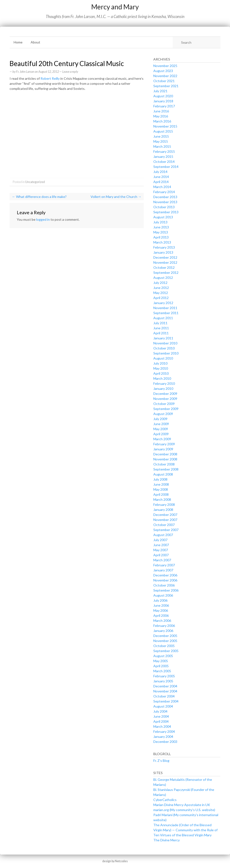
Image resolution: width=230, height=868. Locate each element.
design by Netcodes (115, 861)
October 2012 (164, 267)
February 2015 (164, 151)
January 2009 (163, 449)
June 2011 (161, 328)
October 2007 (164, 525)
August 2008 (163, 474)
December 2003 (165, 742)
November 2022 (165, 76)
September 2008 (166, 469)
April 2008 (161, 494)
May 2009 (161, 429)
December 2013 (165, 197)
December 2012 (165, 257)
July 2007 (160, 540)
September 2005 (166, 651)
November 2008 (165, 459)
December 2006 (165, 575)
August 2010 (163, 358)
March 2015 (162, 146)
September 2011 (166, 313)
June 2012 (161, 288)
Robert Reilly (50, 78)
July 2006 (160, 600)
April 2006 (161, 615)
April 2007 (161, 555)
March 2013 (162, 242)
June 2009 (161, 424)
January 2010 (163, 388)
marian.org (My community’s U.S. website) (184, 810)
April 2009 (161, 434)
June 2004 (161, 716)
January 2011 (163, 338)
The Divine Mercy (167, 840)
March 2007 (162, 560)
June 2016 (161, 111)
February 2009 (164, 444)
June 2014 (161, 177)
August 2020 (163, 96)
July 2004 (160, 711)
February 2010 (164, 383)
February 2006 (164, 626)
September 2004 (166, 701)
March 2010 (162, 378)
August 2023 (163, 71)
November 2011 (165, 308)
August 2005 (163, 656)
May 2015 (161, 141)
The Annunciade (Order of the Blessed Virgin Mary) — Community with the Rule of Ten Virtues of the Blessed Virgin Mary (185, 830)
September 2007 (166, 530)
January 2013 (163, 252)
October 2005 (164, 646)
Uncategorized (35, 182)
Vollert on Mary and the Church (116, 197)
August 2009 (163, 414)
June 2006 (161, 605)
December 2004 (165, 686)
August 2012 (163, 278)
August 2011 (163, 318)
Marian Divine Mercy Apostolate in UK (182, 805)
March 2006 (162, 620)
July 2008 (160, 479)
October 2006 (164, 585)
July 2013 (160, 222)
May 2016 (161, 116)
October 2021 (164, 81)
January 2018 (163, 101)
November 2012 (165, 262)
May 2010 (161, 368)
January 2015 (163, 156)
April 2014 (161, 182)
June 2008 (161, 484)
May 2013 (161, 232)
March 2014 (162, 187)
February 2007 (164, 565)
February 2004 (164, 731)
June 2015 (161, 136)
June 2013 (161, 227)
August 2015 (163, 131)
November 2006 (165, 580)
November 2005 (165, 641)
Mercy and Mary (115, 7)
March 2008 (162, 499)
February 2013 (164, 247)
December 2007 (165, 515)
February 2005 (164, 676)
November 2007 (165, 520)
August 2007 (163, 535)
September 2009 (166, 409)
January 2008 (163, 510)
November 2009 (165, 399)
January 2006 (163, 631)
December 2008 (165, 454)
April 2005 (161, 666)
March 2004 (162, 726)
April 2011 (161, 333)
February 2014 (164, 192)
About (35, 42)
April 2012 (161, 298)
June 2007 (161, 545)
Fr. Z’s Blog (161, 761)
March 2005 (162, 671)
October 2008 (164, 464)
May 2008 (161, 489)
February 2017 (164, 106)
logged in (43, 219)
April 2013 (161, 237)
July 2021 (160, 91)
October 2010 (164, 348)
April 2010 (161, 373)
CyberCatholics (165, 800)
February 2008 (164, 504)
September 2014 (166, 167)
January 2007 (163, 570)
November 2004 (165, 691)
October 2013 (164, 207)
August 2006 (163, 595)
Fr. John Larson (25, 72)
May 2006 (161, 610)
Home (18, 42)
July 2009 (160, 419)
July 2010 (160, 363)
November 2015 (165, 126)
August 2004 (163, 706)
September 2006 (166, 590)
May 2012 (161, 293)
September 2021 (166, 86)
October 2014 (164, 162)
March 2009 (162, 439)
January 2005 (163, 681)
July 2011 (160, 323)
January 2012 (163, 303)
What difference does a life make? (39, 197)
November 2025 (165, 66)
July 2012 (160, 283)
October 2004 (164, 696)
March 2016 (162, 121)
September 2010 (166, 353)
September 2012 (166, 272)
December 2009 (165, 394)
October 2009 (164, 404)
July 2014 (160, 172)
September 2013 (166, 212)
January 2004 (163, 737)
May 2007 (161, 550)
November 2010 (165, 343)
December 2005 (165, 636)
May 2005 (161, 661)
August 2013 (163, 217)
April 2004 (161, 721)
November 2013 (165, 202)
